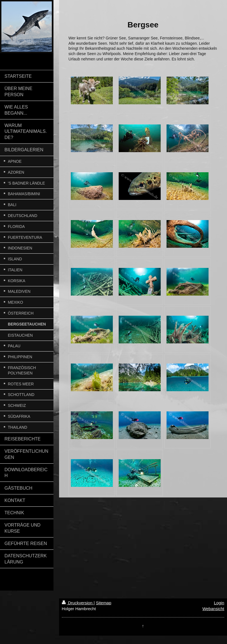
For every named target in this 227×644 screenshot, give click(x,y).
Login (219, 603)
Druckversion (78, 603)
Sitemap (104, 603)
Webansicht (213, 609)
